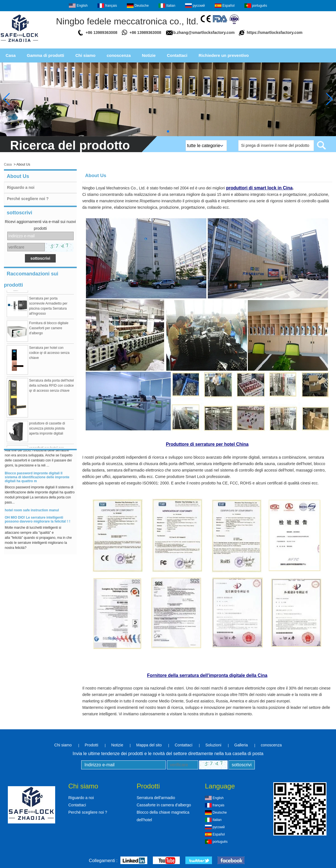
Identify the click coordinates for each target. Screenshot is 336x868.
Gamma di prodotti (46, 55)
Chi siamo (85, 55)
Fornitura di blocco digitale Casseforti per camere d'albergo (49, 329)
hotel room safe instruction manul (32, 511)
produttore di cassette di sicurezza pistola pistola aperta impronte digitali (47, 430)
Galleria (241, 745)
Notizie (149, 55)
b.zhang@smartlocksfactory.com (204, 33)
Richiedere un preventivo (224, 55)
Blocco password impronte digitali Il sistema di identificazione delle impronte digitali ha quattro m (37, 478)
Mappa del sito (149, 745)
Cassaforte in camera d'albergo (164, 805)
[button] (168, 131)
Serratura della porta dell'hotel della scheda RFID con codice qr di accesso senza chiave (52, 387)
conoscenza (119, 55)
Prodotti (92, 745)
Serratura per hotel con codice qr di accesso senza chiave (49, 354)
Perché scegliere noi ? (28, 199)
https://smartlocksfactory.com (275, 33)
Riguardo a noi (21, 187)
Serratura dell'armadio (156, 798)
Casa (11, 55)
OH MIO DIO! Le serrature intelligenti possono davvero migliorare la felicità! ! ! (38, 521)
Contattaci (177, 55)
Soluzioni (213, 745)
